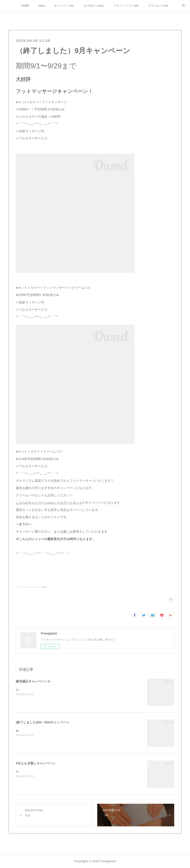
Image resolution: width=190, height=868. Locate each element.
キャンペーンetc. (64, 6)
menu (42, 6)
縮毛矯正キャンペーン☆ (33, 681)
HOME (25, 6)
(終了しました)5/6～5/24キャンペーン (43, 722)
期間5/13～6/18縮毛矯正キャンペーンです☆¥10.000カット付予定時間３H (61, 690)
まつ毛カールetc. (94, 6)
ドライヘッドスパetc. (126, 6)
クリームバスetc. (159, 6)
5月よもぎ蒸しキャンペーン (36, 763)
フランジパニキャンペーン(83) (31, 587)
